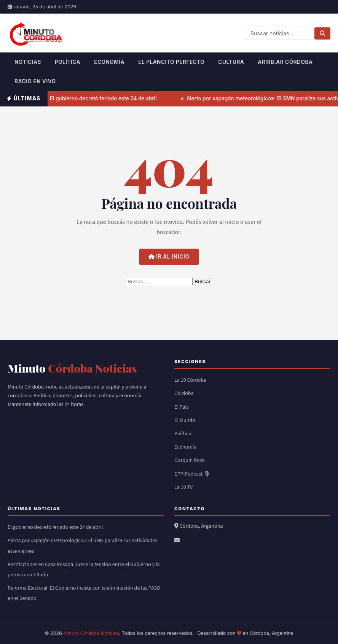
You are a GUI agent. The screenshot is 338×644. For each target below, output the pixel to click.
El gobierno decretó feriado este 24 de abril (104, 98)
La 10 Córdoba (190, 380)
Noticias (28, 62)
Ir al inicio (169, 257)
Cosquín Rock (190, 460)
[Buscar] (322, 33)
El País (182, 407)
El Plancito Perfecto (171, 62)
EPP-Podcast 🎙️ (192, 474)
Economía (109, 62)
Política (68, 62)
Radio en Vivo (35, 81)
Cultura (231, 62)
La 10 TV (183, 487)
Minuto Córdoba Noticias (91, 633)
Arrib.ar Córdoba (285, 62)
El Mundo (185, 420)
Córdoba (184, 393)
